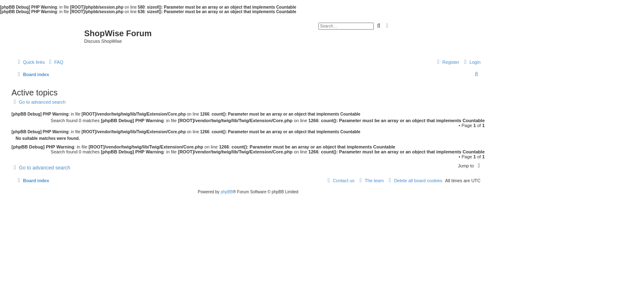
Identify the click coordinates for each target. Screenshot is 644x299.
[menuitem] (55, 62)
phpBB (227, 192)
